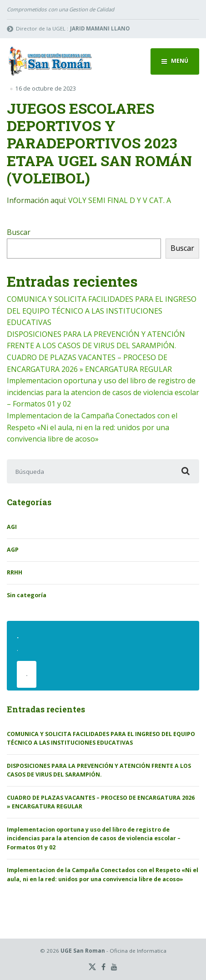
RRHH (15, 572)
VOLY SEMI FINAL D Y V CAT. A (120, 200)
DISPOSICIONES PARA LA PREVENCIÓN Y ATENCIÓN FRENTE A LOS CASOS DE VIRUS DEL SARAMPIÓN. (99, 770)
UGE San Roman (83, 951)
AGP (13, 550)
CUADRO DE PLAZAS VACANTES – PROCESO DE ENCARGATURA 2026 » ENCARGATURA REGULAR (101, 802)
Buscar (19, 232)
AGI (12, 527)
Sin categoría (27, 595)
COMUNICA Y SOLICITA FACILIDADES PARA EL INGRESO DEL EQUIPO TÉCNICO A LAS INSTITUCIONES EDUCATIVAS (102, 311)
